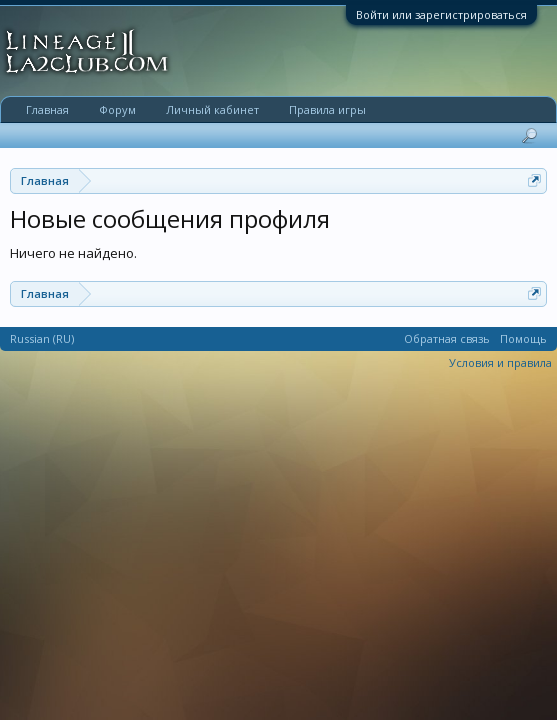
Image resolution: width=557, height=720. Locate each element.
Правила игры (327, 109)
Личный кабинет (212, 109)
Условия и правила (500, 362)
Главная (47, 109)
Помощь (523, 338)
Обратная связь (447, 338)
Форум (117, 109)
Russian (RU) (42, 338)
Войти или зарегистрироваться (441, 14)
